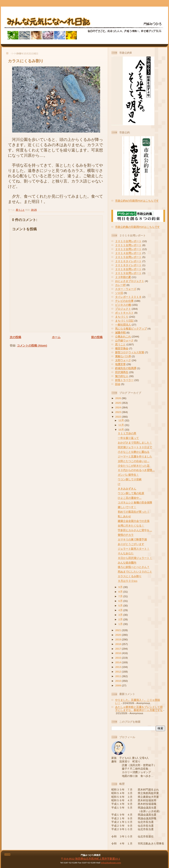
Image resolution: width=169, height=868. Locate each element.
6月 (121, 601)
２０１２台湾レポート (128, 249)
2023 (118, 412)
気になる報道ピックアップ (131, 329)
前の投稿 (97, 337)
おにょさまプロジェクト (130, 281)
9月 (121, 587)
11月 (121, 425)
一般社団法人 (123, 325)
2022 (118, 417)
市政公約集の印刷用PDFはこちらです (137, 227)
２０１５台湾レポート (128, 257)
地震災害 (120, 364)
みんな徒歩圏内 (127, 563)
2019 (118, 639)
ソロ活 (119, 293)
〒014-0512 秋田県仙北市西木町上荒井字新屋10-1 (90, 859)
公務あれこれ (123, 336)
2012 (118, 672)
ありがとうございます (131, 544)
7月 (121, 596)
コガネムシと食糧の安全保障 (135, 502)
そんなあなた (126, 553)
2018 (118, 644)
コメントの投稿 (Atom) (32, 346)
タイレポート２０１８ (128, 297)
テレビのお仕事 (124, 301)
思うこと (20, 210)
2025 (118, 403)
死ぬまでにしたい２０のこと (135, 572)
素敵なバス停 (123, 356)
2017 (118, 649)
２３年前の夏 (123, 277)
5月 (121, 605)
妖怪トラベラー (124, 380)
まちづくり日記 (124, 321)
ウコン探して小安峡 (130, 479)
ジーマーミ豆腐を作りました (135, 456)
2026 (118, 398)
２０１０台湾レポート (128, 241)
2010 (118, 681)
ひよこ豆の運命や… (130, 498)
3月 (121, 615)
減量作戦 (120, 333)
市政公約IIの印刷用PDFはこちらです (137, 201)
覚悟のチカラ (126, 535)
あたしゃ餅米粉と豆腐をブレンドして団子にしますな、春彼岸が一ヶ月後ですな (139, 709)
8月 (121, 592)
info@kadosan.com (111, 863)
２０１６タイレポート (128, 261)
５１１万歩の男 (127, 433)
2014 (118, 662)
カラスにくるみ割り (26, 61)
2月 (121, 619)
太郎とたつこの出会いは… (134, 461)
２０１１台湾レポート (128, 245)
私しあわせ (124, 516)
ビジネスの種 (123, 305)
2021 (118, 630)
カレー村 (120, 285)
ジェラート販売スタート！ (134, 549)
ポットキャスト (124, 313)
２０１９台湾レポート (128, 273)
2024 (118, 407)
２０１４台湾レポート (128, 253)
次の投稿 (15, 337)
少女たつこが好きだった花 (134, 466)
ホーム (56, 337)
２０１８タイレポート (128, 265)
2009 (118, 685)
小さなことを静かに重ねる (134, 452)
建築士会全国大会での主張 (134, 521)
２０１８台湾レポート (128, 269)
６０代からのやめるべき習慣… (136, 470)
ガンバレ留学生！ (128, 475)
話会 (118, 384)
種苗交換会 (122, 348)
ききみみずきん (127, 489)
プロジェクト (123, 309)
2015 (118, 658)
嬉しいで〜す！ (127, 507)
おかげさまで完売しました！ (135, 443)
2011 (118, 676)
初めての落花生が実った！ (134, 512)
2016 (118, 653)
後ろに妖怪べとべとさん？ (134, 567)
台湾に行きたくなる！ (131, 526)
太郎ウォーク (123, 360)
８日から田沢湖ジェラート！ (135, 558)
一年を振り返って (128, 438)
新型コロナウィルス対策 (130, 352)
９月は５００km (128, 581)
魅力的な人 (122, 376)
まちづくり (122, 317)
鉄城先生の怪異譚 (126, 368)
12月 (121, 420)
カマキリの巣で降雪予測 (132, 539)
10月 (121, 430)
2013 (118, 667)
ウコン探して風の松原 (131, 493)
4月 (121, 610)
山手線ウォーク (124, 340)
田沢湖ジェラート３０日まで (135, 447)
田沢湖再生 (122, 372)
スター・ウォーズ (126, 289)
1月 (121, 624)
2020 (118, 635)
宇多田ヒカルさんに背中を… (135, 530)
